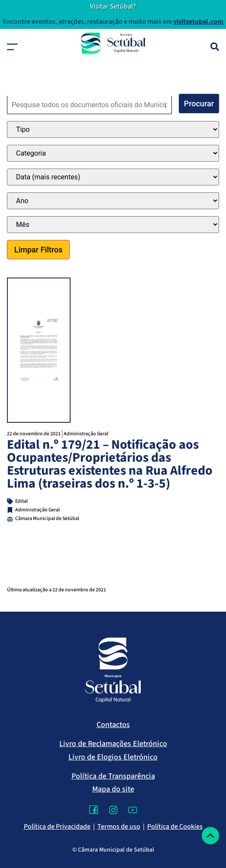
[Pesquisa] (215, 47)
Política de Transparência (113, 776)
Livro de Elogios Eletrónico (113, 757)
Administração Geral (86, 434)
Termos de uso (119, 827)
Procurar (199, 104)
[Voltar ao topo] (210, 836)
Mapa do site (113, 789)
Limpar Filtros (38, 250)
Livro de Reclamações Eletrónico (113, 744)
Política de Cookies (175, 827)
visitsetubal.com (198, 22)
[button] (12, 47)
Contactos (113, 725)
